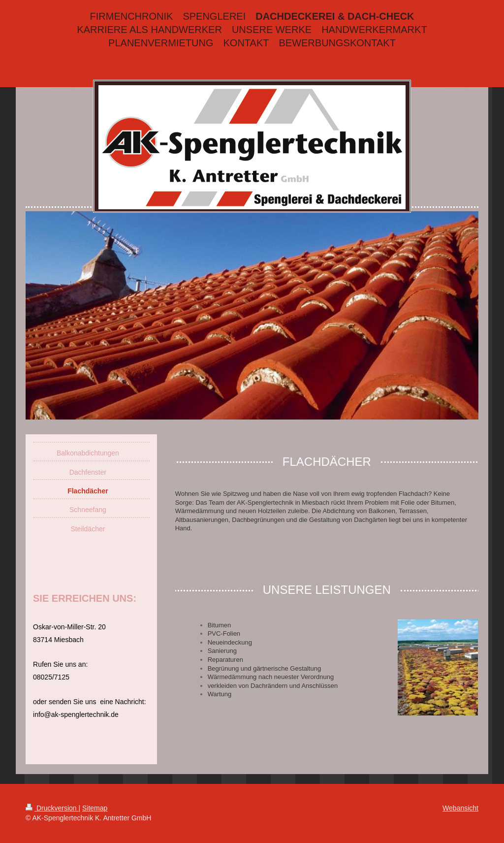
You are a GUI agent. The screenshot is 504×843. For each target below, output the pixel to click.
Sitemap (95, 808)
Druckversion (52, 808)
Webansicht (460, 808)
